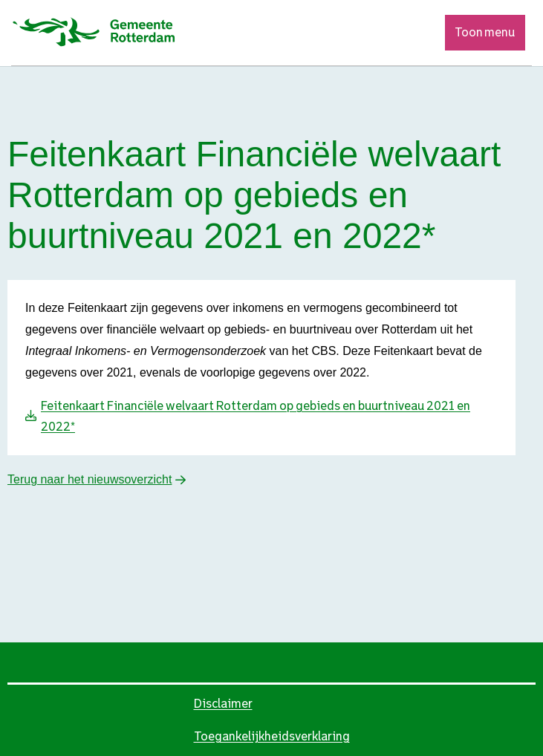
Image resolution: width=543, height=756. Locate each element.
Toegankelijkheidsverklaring (272, 736)
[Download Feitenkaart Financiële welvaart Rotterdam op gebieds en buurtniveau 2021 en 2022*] (269, 417)
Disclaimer (223, 704)
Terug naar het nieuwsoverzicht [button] (90, 479)
